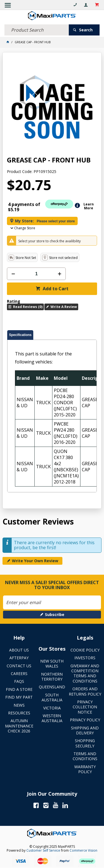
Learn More (89, 206)
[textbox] (37, 30)
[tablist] (52, 411)
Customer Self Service (43, 850)
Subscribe (55, 614)
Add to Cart (55, 289)
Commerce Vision (83, 850)
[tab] (20, 335)
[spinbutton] (36, 274)
